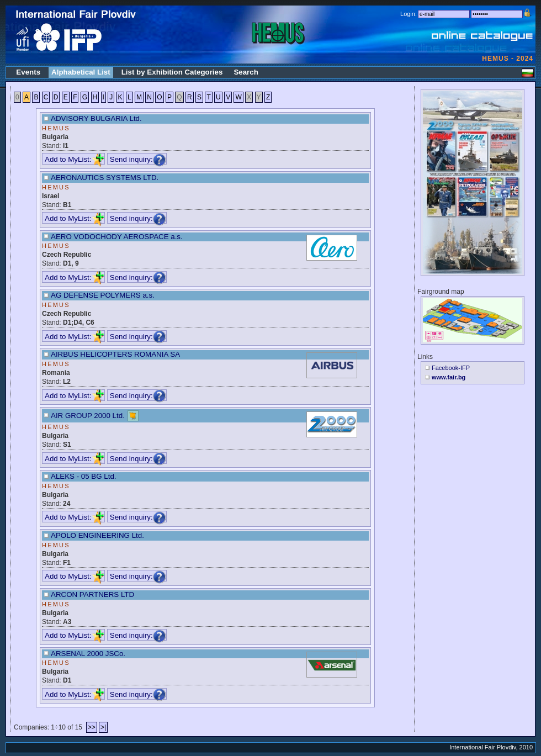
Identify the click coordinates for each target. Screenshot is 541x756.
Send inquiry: (138, 159)
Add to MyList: (75, 159)
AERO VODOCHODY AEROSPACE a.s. (117, 237)
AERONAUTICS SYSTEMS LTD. (105, 178)
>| (103, 727)
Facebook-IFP (451, 368)
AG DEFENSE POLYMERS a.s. (103, 295)
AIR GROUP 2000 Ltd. (88, 416)
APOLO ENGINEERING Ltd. (97, 535)
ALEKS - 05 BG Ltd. (84, 476)
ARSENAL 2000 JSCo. (88, 654)
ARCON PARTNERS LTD (92, 594)
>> (92, 727)
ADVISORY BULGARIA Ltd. (96, 118)
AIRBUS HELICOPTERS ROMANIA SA (115, 354)
